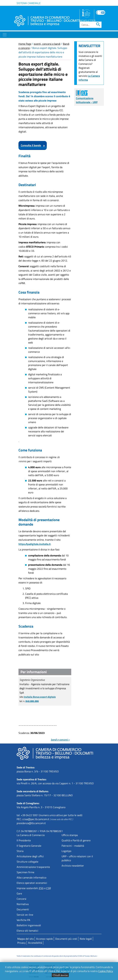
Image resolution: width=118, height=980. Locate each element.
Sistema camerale (29, 3)
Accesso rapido (44, 939)
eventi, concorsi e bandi (47, 44)
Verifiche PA (23, 920)
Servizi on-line (25, 915)
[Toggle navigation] (5, 35)
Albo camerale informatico (31, 878)
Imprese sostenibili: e (34, 888)
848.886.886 (32, 701)
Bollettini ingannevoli (29, 925)
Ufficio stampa (70, 835)
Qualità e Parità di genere (76, 840)
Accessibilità (35, 943)
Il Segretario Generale (29, 846)
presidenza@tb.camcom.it (31, 823)
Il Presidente (24, 840)
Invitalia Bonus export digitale (40, 697)
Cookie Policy (106, 971)
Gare (19, 893)
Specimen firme (25, 872)
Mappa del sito (25, 939)
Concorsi (21, 899)
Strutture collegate (27, 862)
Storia (20, 851)
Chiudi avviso (60, 975)
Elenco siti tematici (27, 931)
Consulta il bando (31, 145)
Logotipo (66, 851)
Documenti (23, 909)
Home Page (25, 44)
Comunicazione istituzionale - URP (87, 97)
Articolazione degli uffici (30, 856)
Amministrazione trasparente (33, 867)
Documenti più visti (66, 939)
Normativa (23, 904)
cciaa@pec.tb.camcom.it (36, 819)
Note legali (86, 939)
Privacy (21, 943)
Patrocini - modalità (73, 846)
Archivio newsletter (73, 866)
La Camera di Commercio (31, 835)
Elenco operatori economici (32, 883)
